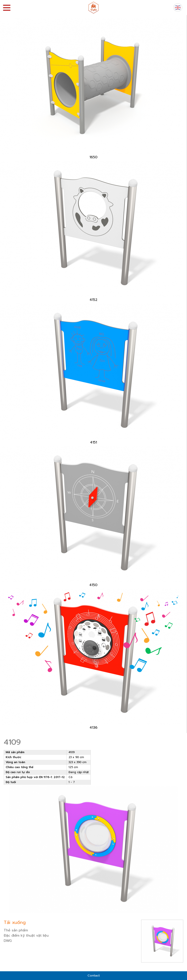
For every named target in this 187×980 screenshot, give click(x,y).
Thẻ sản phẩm (16, 930)
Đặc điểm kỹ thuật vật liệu (26, 935)
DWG (8, 941)
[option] (93, 89)
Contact (94, 975)
